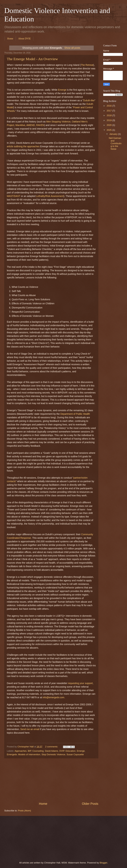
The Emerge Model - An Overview (32, 59)
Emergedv (12, 754)
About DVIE (24, 39)
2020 (109, 125)
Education (71, 751)
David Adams (52, 751)
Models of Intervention (29, 754)
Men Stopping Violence (58, 122)
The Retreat (87, 65)
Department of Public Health (75, 414)
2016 (109, 106)
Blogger (103, 863)
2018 (109, 115)
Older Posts (90, 804)
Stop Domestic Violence (53, 754)
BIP (29, 751)
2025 (109, 130)
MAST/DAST (14, 196)
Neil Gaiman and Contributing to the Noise (115, 143)
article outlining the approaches (23, 146)
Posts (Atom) (24, 811)
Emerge (62, 90)
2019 (109, 120)
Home (10, 39)
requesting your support (80, 683)
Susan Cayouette (75, 754)
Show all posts (72, 48)
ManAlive (20, 125)
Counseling (38, 751)
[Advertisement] (51, 780)
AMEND (31, 125)
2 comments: (52, 747)
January (114, 134)
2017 (109, 111)
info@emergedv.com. (54, 697)
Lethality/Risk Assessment (50, 196)
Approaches (21, 751)
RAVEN (40, 125)
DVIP (62, 751)
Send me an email (30, 729)
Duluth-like (89, 100)
